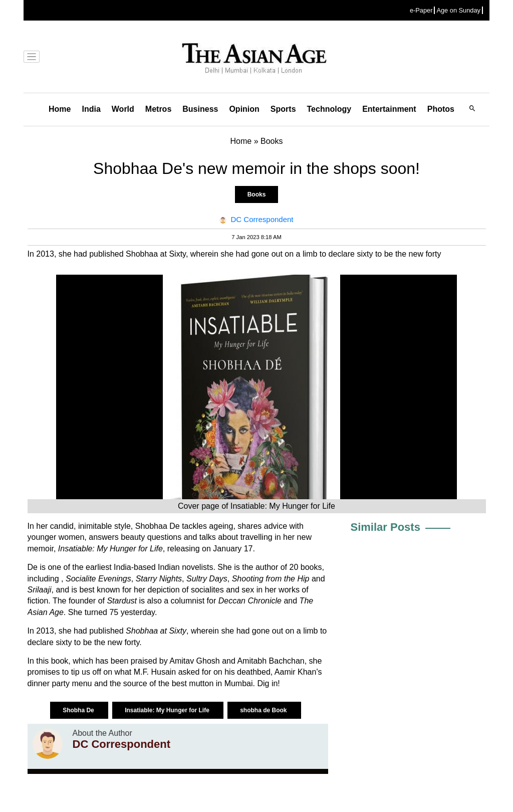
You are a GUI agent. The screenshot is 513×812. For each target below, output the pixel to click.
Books (257, 194)
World (123, 109)
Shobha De (79, 710)
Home (60, 109)
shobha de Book (264, 710)
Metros (158, 109)
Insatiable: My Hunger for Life (168, 710)
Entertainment (389, 109)
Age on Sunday (458, 10)
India (91, 109)
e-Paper (421, 10)
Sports (283, 109)
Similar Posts (386, 527)
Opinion (244, 109)
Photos (441, 109)
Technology (329, 109)
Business (200, 109)
